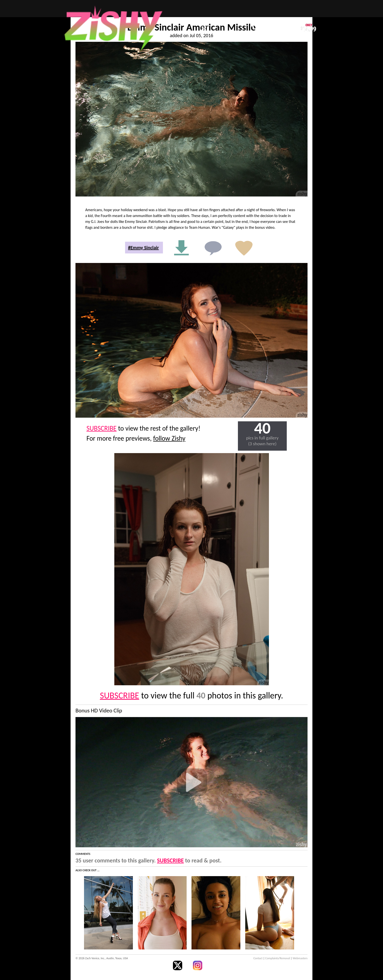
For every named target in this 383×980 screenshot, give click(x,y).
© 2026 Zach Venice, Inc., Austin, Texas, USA (102, 958)
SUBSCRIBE (101, 428)
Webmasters (300, 958)
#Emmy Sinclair (143, 248)
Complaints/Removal (278, 958)
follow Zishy (169, 438)
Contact (258, 958)
